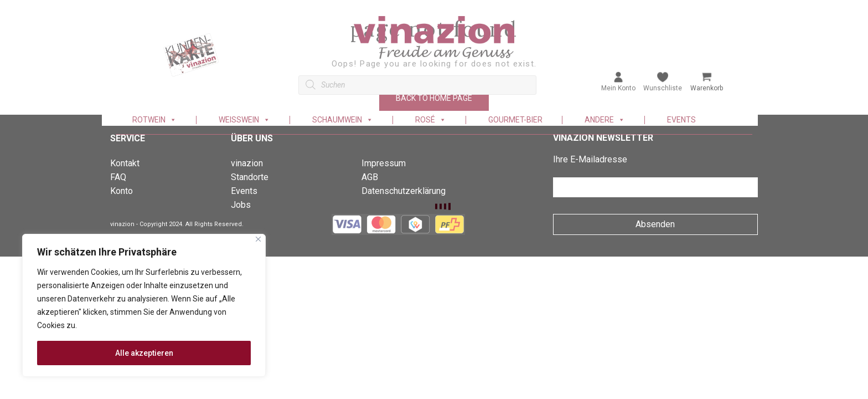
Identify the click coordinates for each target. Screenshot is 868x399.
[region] (144, 305)
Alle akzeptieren (144, 353)
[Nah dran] (258, 239)
